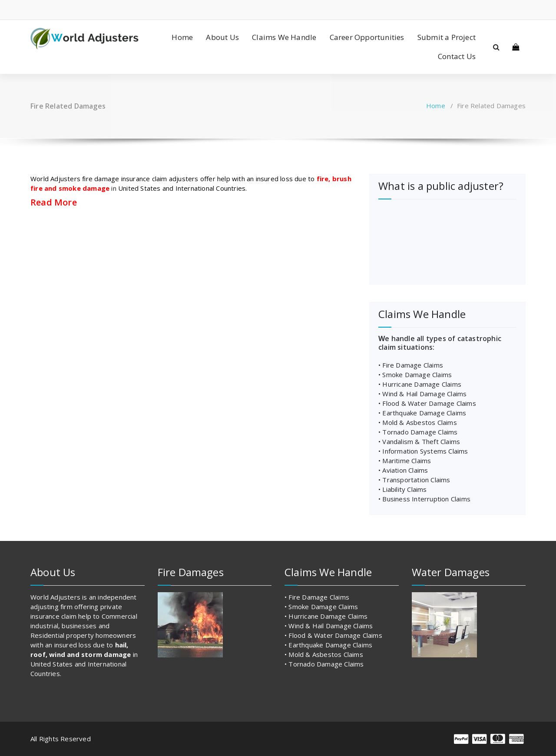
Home (182, 37)
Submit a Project (447, 37)
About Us (222, 37)
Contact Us (457, 56)
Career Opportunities (367, 37)
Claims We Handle (284, 37)
